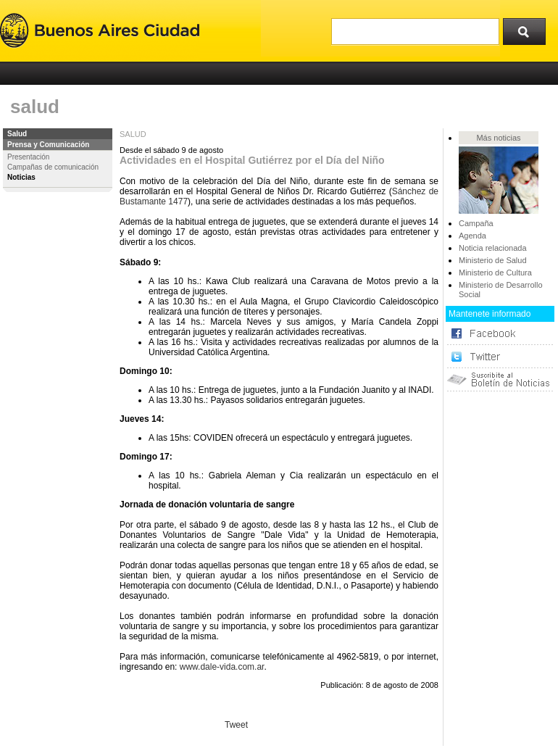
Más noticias (498, 138)
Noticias (21, 177)
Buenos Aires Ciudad (100, 31)
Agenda (472, 236)
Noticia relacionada (493, 248)
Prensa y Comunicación (48, 145)
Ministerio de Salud (493, 260)
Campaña (476, 223)
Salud (17, 134)
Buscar (529, 28)
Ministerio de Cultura (495, 273)
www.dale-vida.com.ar (222, 667)
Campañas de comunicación (53, 167)
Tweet (236, 725)
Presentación (28, 157)
